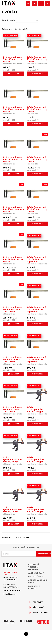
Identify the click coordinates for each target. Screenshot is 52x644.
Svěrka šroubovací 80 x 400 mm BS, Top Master (14, 259)
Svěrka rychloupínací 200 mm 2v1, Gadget (12, 459)
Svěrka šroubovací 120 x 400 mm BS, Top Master (13, 309)
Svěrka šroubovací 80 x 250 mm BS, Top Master (14, 209)
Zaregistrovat (44, 554)
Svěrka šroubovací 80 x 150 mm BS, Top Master (13, 159)
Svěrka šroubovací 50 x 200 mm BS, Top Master (37, 59)
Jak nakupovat (36, 573)
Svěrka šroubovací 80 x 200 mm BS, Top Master (37, 159)
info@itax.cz (9, 594)
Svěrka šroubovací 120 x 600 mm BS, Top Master (13, 359)
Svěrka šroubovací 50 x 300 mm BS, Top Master (37, 109)
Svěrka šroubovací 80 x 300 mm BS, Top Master (37, 209)
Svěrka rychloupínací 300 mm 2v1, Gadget (36, 459)
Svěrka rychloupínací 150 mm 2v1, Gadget (35, 409)
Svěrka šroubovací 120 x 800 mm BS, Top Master (36, 359)
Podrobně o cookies (34, 587)
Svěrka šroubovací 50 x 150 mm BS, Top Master (13, 59)
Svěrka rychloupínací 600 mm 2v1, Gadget (36, 510)
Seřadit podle (9, 20)
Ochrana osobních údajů (38, 581)
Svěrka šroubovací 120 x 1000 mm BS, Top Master (13, 409)
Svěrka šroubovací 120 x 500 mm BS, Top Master (36, 309)
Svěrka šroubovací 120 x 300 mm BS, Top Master (36, 259)
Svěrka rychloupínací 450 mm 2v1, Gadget (12, 510)
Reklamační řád (36, 577)
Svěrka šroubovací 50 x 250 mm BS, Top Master (14, 109)
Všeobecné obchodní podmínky (34, 567)
